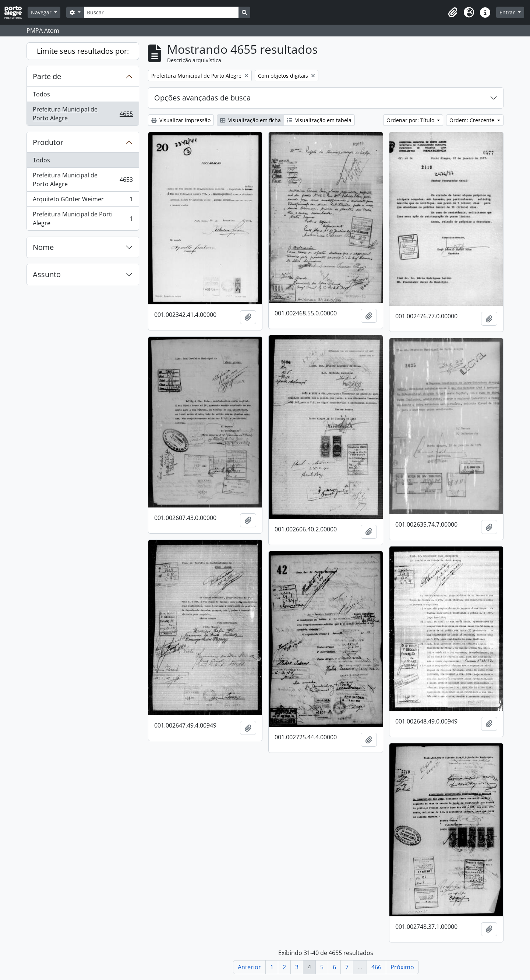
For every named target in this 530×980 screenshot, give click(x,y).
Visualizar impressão (181, 120)
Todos (41, 94)
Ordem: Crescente (473, 120)
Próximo (402, 967)
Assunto (47, 274)
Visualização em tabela (319, 120)
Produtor (48, 142)
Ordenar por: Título (411, 120)
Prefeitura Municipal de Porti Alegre (83, 219)
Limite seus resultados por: (83, 51)
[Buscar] (161, 12)
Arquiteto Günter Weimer (83, 201)
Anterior (249, 967)
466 (376, 967)
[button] (453, 13)
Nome (43, 247)
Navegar (42, 12)
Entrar (508, 12)
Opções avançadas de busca (202, 98)
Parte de (47, 76)
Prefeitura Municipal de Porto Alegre (83, 114)
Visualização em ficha (250, 120)
